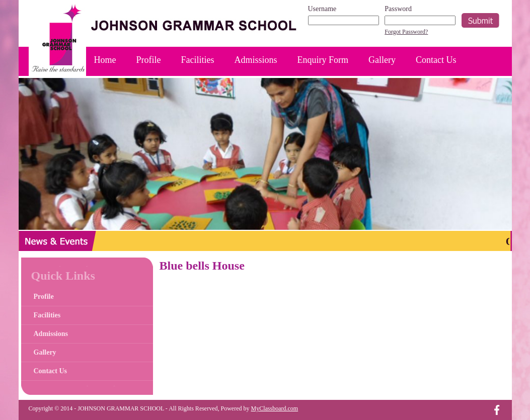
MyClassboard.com (275, 408)
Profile (149, 60)
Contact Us (436, 60)
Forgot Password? (406, 32)
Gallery (382, 60)
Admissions (256, 60)
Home (105, 60)
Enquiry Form (323, 60)
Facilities (198, 60)
